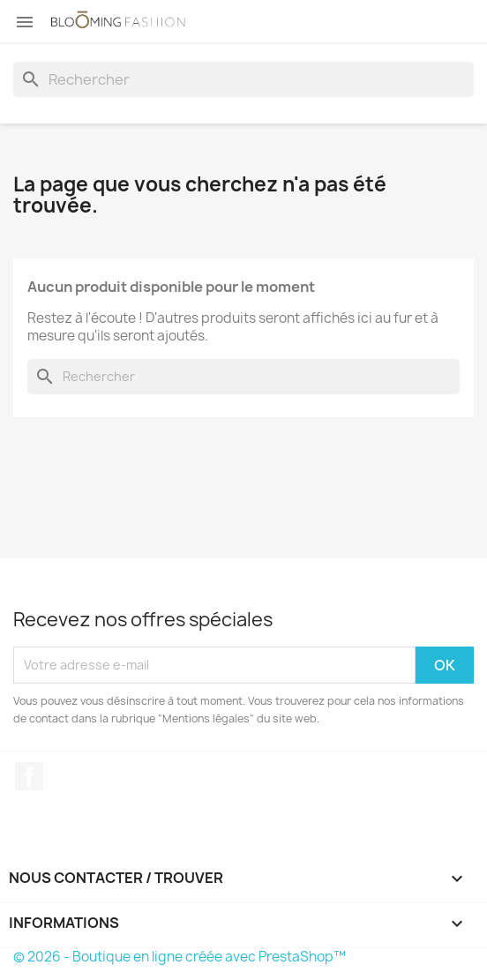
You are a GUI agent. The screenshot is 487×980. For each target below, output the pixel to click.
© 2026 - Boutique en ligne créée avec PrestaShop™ (180, 957)
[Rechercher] (243, 79)
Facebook (29, 776)
